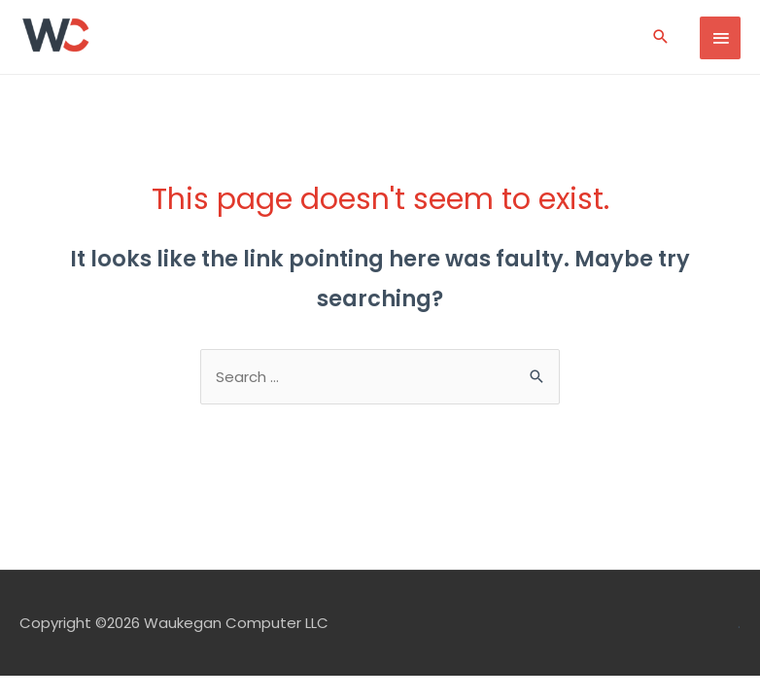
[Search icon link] (661, 36)
